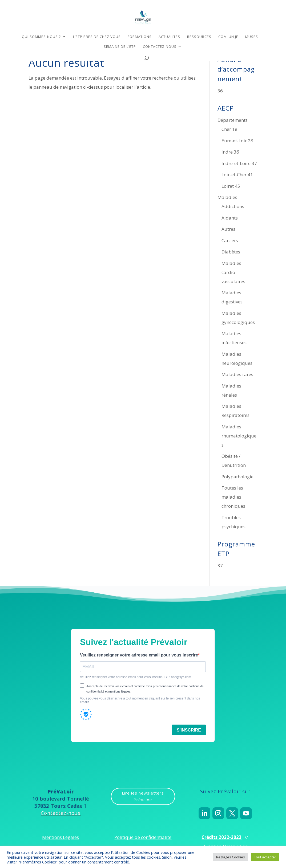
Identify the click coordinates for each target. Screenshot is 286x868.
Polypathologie (237, 477)
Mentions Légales (61, 837)
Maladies (227, 197)
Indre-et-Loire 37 (239, 163)
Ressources (199, 37)
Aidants (230, 218)
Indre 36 (230, 152)
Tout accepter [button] (265, 857)
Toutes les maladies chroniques (233, 497)
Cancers (230, 241)
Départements (233, 120)
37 (220, 566)
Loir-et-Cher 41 (237, 175)
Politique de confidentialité (143, 837)
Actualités (169, 37)
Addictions (233, 206)
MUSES (252, 37)
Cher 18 (229, 129)
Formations (140, 37)
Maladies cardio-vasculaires (233, 272)
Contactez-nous (160, 47)
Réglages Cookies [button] (231, 857)
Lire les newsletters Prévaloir (143, 796)
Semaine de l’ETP (120, 47)
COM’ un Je (228, 37)
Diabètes (231, 252)
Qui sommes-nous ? (41, 37)
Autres (228, 229)
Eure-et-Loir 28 (237, 141)
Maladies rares (237, 374)
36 (220, 91)
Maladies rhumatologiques (239, 436)
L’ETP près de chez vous (97, 37)
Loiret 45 (231, 186)
